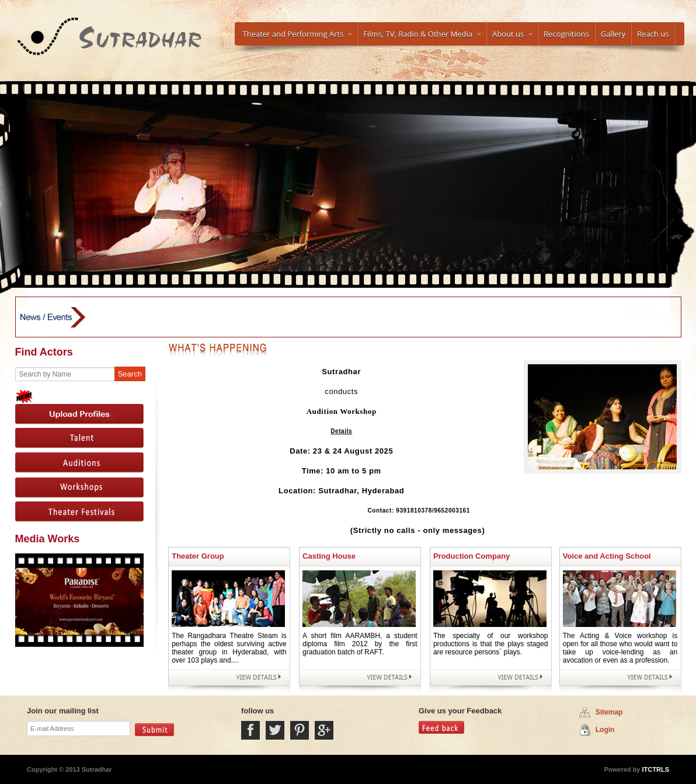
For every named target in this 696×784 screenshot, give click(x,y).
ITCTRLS (655, 769)
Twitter (275, 730)
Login (605, 730)
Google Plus (324, 730)
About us (512, 34)
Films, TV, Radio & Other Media (422, 34)
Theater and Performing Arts (297, 34)
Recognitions (566, 34)
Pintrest (300, 730)
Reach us (653, 34)
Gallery (613, 34)
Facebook (250, 730)
